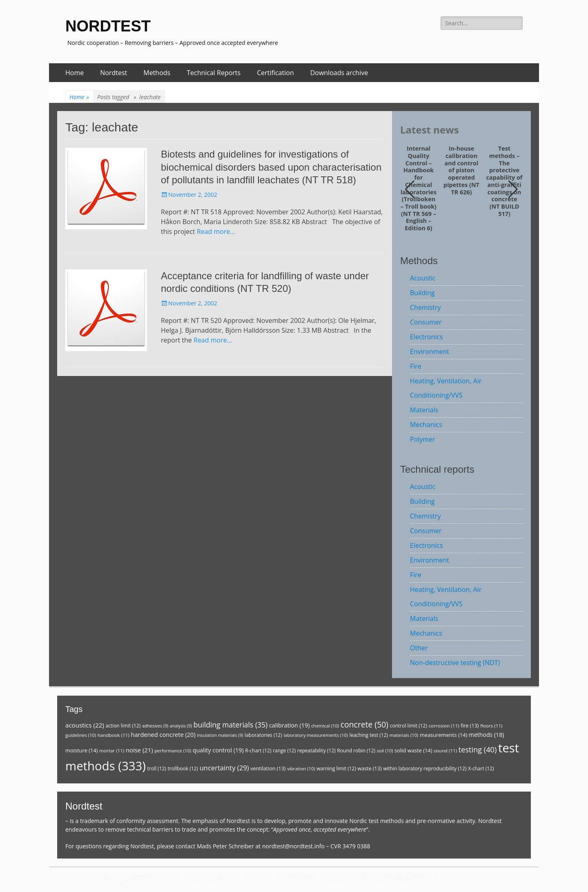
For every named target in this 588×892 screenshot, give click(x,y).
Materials (424, 410)
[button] (513, 189)
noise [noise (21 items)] (139, 750)
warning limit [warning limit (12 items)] (336, 769)
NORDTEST (108, 26)
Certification (275, 73)
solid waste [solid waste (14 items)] (413, 750)
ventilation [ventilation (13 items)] (268, 769)
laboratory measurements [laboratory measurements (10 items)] (316, 735)
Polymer (423, 439)
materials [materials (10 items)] (404, 735)
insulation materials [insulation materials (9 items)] (220, 735)
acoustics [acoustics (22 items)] (85, 725)
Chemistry (425, 307)
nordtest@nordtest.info (293, 846)
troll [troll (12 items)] (157, 769)
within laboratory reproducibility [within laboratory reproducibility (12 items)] (425, 769)
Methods (157, 73)
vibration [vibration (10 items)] (301, 769)
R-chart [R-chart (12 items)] (258, 751)
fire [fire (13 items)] (470, 726)
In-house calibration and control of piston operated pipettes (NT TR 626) (461, 170)
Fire (416, 366)
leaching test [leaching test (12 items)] (369, 735)
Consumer (426, 322)
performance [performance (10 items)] (173, 751)
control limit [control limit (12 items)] (409, 726)
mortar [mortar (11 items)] (112, 751)
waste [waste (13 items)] (370, 769)
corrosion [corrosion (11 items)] (444, 726)
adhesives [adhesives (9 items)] (155, 726)
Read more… (216, 231)
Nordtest (114, 73)
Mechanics (426, 425)
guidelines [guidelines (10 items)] (81, 735)
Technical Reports (214, 73)
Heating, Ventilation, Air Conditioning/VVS (446, 388)
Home (75, 73)
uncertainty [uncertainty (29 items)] (224, 768)
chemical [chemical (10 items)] (325, 726)
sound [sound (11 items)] (445, 751)
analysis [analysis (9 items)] (181, 726)
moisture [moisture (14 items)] (82, 750)
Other (419, 648)
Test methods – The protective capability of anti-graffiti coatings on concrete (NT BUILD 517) (504, 181)
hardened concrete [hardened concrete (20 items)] (163, 734)
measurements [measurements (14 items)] (443, 735)
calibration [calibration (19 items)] (289, 725)
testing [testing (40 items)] (478, 750)
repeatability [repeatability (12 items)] (316, 751)
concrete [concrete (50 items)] (364, 724)
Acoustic (423, 278)
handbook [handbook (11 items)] (114, 735)
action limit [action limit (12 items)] (123, 726)
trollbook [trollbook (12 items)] (183, 769)
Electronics (427, 337)
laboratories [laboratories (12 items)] (263, 735)
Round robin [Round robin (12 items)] (356, 751)
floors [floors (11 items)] (491, 726)
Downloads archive (339, 73)
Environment (430, 351)
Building (422, 293)
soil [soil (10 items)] (385, 751)
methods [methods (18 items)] (487, 735)
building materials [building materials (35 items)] (231, 725)
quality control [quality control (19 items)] (218, 750)
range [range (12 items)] (284, 751)
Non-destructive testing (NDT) (455, 663)
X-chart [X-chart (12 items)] (481, 769)
